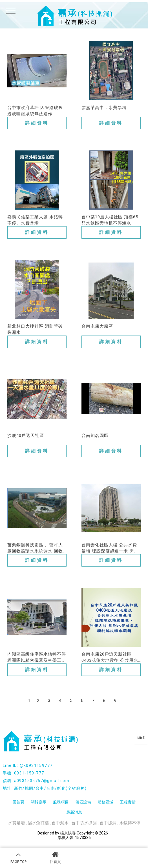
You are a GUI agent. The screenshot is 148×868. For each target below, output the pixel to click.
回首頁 (55, 857)
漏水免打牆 (38, 823)
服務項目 (61, 802)
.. (110, 833)
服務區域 (105, 802)
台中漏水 (60, 823)
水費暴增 (16, 823)
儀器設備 (83, 802)
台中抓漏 (108, 823)
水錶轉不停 (130, 823)
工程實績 (128, 802)
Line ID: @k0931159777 (28, 765)
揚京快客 (68, 833)
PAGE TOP (18, 857)
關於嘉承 (39, 802)
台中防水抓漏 (84, 823)
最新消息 (74, 812)
